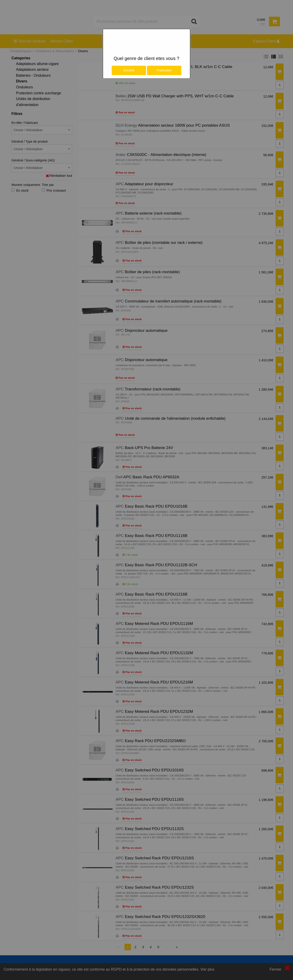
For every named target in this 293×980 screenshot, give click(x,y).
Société (129, 70)
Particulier (164, 70)
